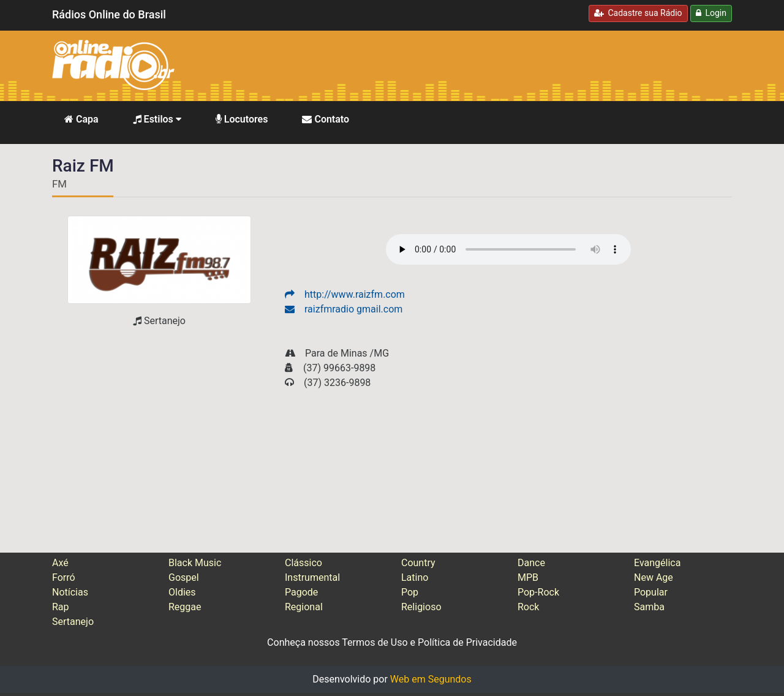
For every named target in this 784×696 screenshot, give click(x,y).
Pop (410, 592)
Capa (81, 119)
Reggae (185, 607)
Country (418, 563)
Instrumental (312, 577)
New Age (654, 577)
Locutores (242, 119)
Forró (64, 577)
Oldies (182, 592)
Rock (528, 607)
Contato (326, 119)
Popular (651, 592)
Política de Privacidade (467, 642)
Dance (531, 563)
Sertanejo (73, 622)
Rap (61, 607)
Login (711, 13)
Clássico (303, 563)
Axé (60, 563)
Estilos (157, 119)
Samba (649, 607)
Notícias (70, 592)
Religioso (421, 607)
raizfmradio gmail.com (344, 309)
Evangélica (657, 563)
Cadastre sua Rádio (638, 13)
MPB (528, 577)
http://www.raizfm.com (345, 294)
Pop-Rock (538, 592)
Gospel (184, 577)
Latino (415, 577)
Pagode (301, 592)
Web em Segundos (431, 679)
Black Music (195, 563)
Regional (304, 607)
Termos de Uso (375, 642)
